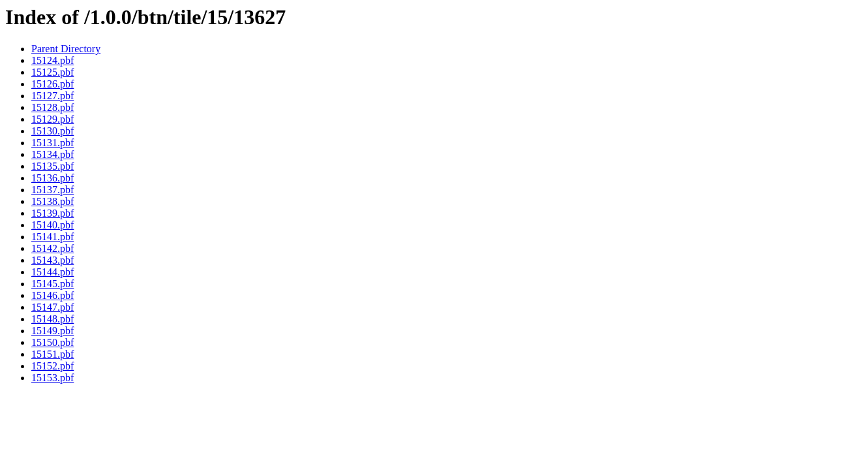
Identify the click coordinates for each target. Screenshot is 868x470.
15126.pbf (52, 84)
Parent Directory (66, 49)
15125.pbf (52, 72)
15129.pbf (52, 119)
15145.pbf (52, 284)
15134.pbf (52, 154)
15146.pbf (52, 295)
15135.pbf (52, 166)
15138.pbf (52, 201)
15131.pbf (52, 143)
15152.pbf (52, 366)
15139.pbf (52, 213)
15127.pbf (52, 96)
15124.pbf (52, 60)
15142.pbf (52, 248)
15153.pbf (52, 378)
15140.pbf (52, 225)
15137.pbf (52, 190)
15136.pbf (52, 178)
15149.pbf (52, 331)
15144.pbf (52, 272)
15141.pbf (52, 237)
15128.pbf (52, 107)
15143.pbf (52, 260)
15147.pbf (52, 307)
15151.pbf (52, 354)
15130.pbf (52, 131)
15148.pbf (52, 319)
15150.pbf (52, 342)
